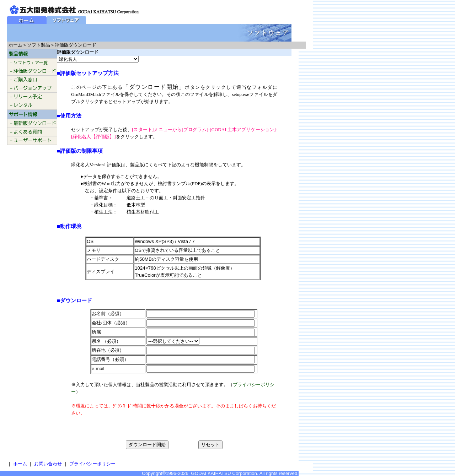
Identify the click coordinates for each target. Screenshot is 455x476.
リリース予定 (28, 97)
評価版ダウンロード (35, 71)
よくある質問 (28, 132)
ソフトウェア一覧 (31, 63)
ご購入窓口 (25, 80)
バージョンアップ (33, 88)
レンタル (23, 105)
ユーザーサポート (33, 140)
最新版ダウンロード (35, 123)
